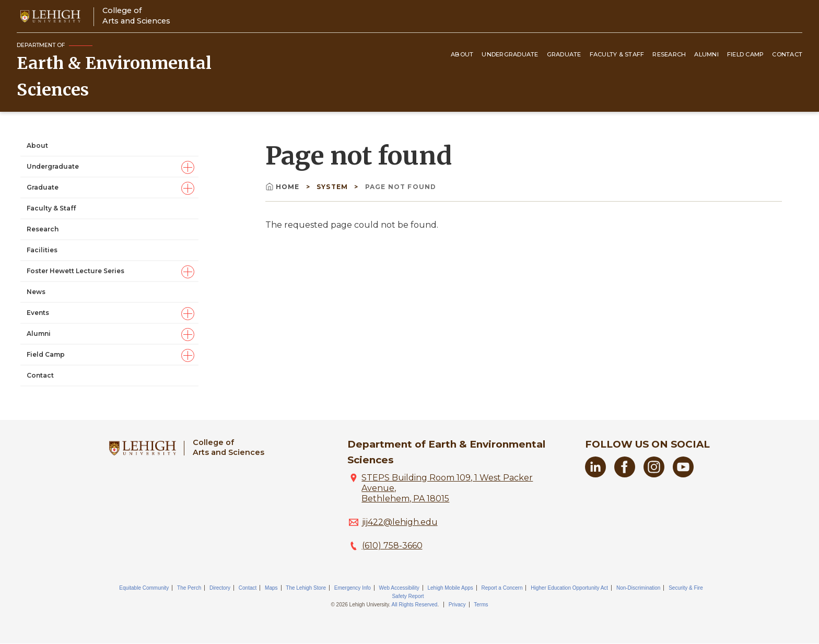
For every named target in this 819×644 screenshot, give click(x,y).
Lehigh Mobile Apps (450, 588)
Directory (220, 588)
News (36, 292)
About (462, 54)
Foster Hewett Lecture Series (75, 271)
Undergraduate (510, 54)
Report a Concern (502, 588)
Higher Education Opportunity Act (569, 588)
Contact (787, 54)
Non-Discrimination (638, 588)
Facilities (42, 250)
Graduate (564, 54)
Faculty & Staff (617, 54)
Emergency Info (353, 588)
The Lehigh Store (306, 588)
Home (284, 187)
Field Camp (746, 54)
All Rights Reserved (415, 605)
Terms (481, 605)
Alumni (706, 54)
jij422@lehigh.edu (400, 522)
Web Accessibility (399, 588)
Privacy (457, 605)
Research (669, 54)
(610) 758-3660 (392, 546)
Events (38, 313)
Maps (271, 588)
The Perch (189, 588)
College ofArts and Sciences (136, 15)
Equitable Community (144, 588)
